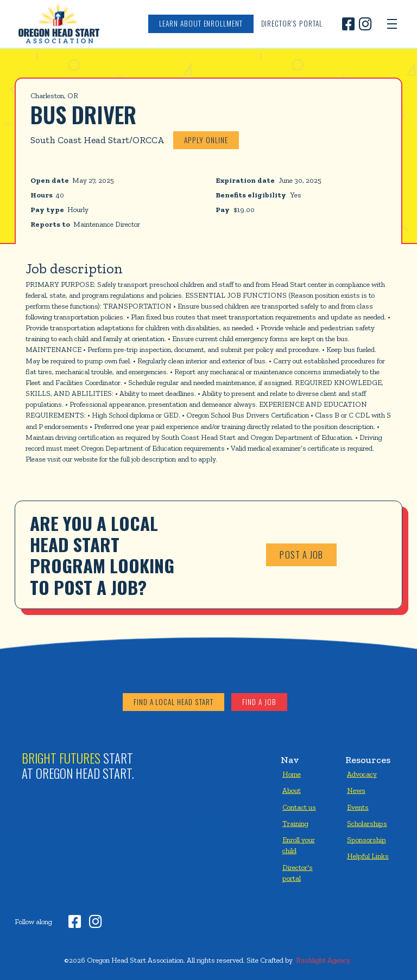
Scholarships (367, 823)
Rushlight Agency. (324, 960)
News (356, 790)
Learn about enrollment (201, 23)
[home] (59, 24)
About (292, 790)
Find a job (259, 702)
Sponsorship (367, 840)
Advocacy (362, 774)
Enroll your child (299, 845)
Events (358, 807)
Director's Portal (292, 23)
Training (295, 823)
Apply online (206, 140)
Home (292, 774)
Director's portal (298, 873)
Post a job (301, 555)
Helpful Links (368, 856)
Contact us (299, 807)
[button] (392, 24)
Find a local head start (173, 702)
